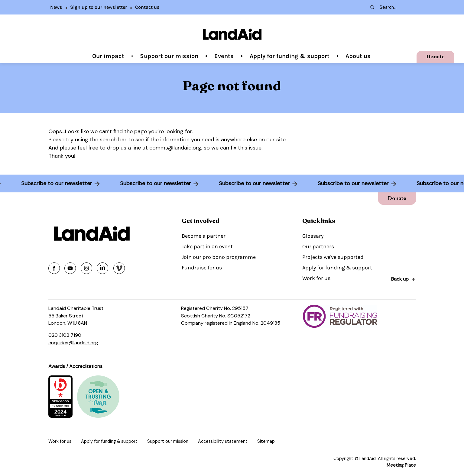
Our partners (318, 246)
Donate (435, 56)
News (56, 7)
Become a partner (204, 236)
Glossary (313, 236)
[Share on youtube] (70, 268)
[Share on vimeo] (119, 268)
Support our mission (169, 56)
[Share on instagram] (86, 268)
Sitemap (266, 441)
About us (358, 56)
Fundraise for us (202, 268)
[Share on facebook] (54, 268)
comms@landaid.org (175, 148)
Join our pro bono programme (219, 257)
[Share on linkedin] (102, 268)
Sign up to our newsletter (99, 7)
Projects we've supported (333, 257)
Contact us (147, 7)
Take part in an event (207, 246)
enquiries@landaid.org (73, 343)
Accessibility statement (223, 441)
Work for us (316, 278)
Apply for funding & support (290, 56)
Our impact (108, 56)
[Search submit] (372, 7)
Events (224, 56)
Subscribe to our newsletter (55, 183)
